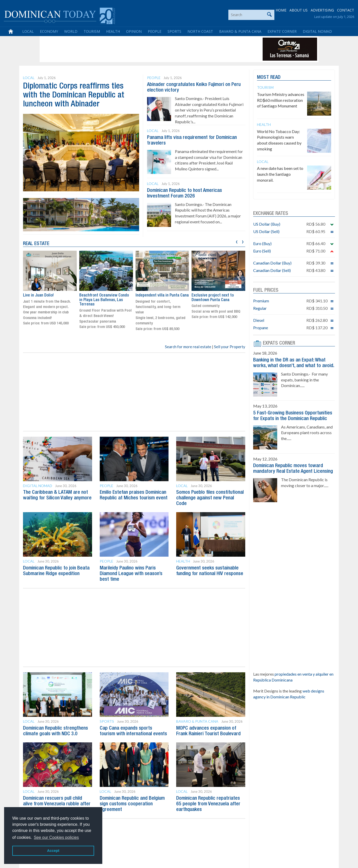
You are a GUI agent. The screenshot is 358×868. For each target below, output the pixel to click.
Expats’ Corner (282, 31)
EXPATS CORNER (279, 343)
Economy (49, 31)
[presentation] (237, 241)
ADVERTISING (322, 10)
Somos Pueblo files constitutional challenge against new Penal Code (210, 498)
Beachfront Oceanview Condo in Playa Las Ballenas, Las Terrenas (104, 300)
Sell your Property (230, 347)
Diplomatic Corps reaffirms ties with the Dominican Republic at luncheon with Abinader (74, 95)
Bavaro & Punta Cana (240, 31)
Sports (174, 31)
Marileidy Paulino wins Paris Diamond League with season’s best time (131, 574)
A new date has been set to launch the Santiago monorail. (280, 174)
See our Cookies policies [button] (56, 837)
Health (113, 31)
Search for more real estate (188, 347)
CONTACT (346, 10)
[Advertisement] (134, 49)
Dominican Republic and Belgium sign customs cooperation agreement (132, 804)
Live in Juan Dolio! (38, 296)
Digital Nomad (317, 31)
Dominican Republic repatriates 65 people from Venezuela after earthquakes (208, 804)
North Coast (200, 31)
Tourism (92, 31)
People (155, 31)
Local (28, 31)
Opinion (134, 31)
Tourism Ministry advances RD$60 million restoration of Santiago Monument (281, 100)
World (71, 31)
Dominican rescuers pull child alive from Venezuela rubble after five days (57, 804)
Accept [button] (53, 851)
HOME (281, 10)
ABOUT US (299, 10)
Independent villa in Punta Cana (162, 296)
